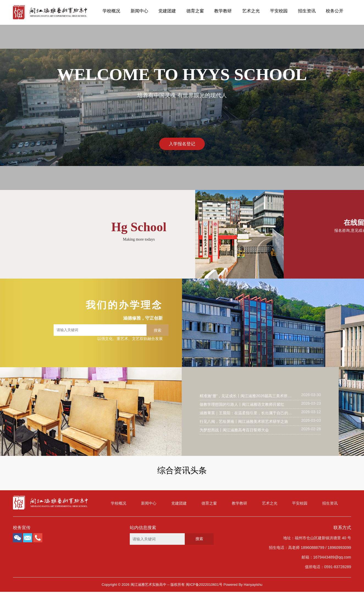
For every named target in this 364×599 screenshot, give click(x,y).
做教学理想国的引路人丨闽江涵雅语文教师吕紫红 (242, 404)
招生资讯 (307, 11)
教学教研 (223, 11)
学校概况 (111, 11)
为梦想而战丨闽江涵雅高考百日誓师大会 (234, 430)
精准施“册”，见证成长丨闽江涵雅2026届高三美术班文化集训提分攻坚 (246, 396)
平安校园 (279, 11)
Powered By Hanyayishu (243, 585)
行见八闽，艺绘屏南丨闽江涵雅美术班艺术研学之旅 (244, 421)
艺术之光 (251, 11)
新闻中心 (139, 11)
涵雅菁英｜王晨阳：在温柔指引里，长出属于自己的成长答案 (246, 413)
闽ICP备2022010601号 (204, 585)
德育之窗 (195, 11)
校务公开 (335, 11)
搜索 (158, 330)
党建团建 (167, 11)
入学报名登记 (182, 144)
